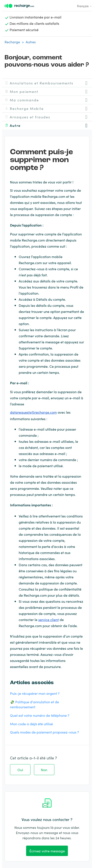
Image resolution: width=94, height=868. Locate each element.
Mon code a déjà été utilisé (31, 724)
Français (85, 6)
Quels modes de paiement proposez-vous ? (44, 732)
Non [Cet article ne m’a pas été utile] (44, 770)
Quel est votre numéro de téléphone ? (40, 715)
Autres (31, 42)
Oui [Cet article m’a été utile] (20, 770)
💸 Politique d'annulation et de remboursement (34, 704)
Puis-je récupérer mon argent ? (35, 693)
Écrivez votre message (47, 851)
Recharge (12, 42)
